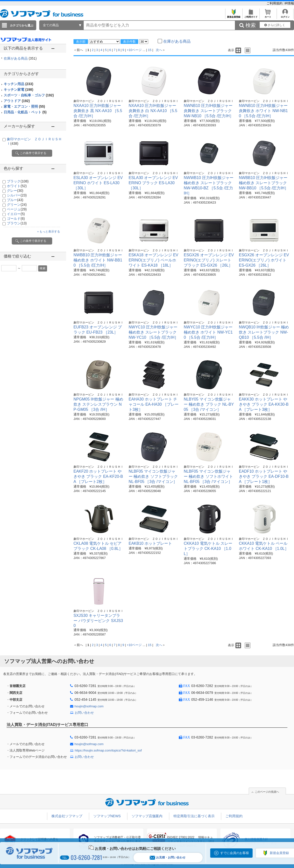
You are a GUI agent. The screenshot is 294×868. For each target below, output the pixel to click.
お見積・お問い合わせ (168, 858)
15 (150, 50)
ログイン (285, 16)
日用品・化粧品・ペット (25, 112)
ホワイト (17, 186)
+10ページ (134, 50)
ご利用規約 (275, 3)
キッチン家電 (18, 90)
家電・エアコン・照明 (24, 106)
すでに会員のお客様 (235, 853)
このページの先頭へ (267, 792)
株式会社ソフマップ (67, 816)
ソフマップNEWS (107, 816)
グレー (15, 191)
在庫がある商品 (20, 58)
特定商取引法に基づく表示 (194, 816)
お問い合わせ (84, 713)
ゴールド (16, 219)
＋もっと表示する (48, 232)
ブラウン (17, 223)
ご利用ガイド (251, 16)
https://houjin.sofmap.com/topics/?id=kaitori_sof (108, 750)
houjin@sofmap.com (89, 706)
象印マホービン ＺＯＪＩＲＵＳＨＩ (98, 101)
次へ (159, 50)
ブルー (15, 200)
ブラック (18, 181)
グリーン (17, 205)
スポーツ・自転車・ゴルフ (29, 95)
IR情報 (289, 3)
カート (268, 16)
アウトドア (17, 101)
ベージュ (17, 209)
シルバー (17, 195)
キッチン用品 (18, 84)
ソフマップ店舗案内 (147, 816)
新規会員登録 (234, 16)
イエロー (16, 214)
